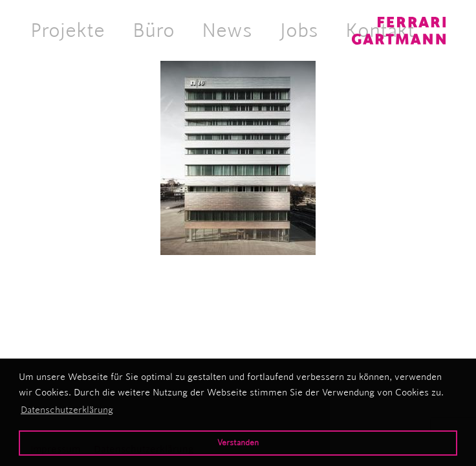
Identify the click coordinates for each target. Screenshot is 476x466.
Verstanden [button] (238, 442)
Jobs (299, 30)
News (227, 30)
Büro (154, 30)
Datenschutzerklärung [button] (67, 410)
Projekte (68, 30)
